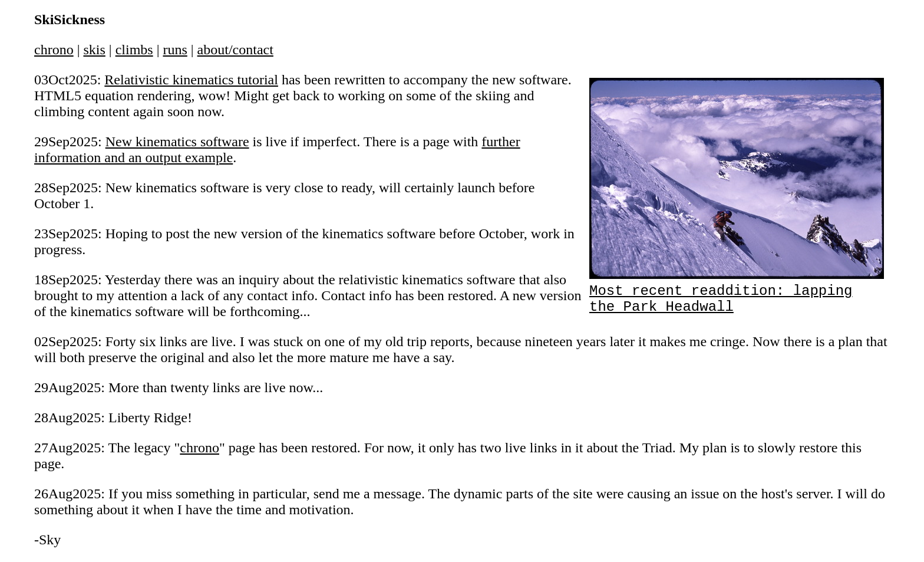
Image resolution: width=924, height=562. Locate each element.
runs (175, 50)
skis (94, 50)
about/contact (235, 50)
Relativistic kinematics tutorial (191, 80)
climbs (134, 50)
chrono (54, 50)
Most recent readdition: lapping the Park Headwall (737, 293)
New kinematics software (177, 142)
